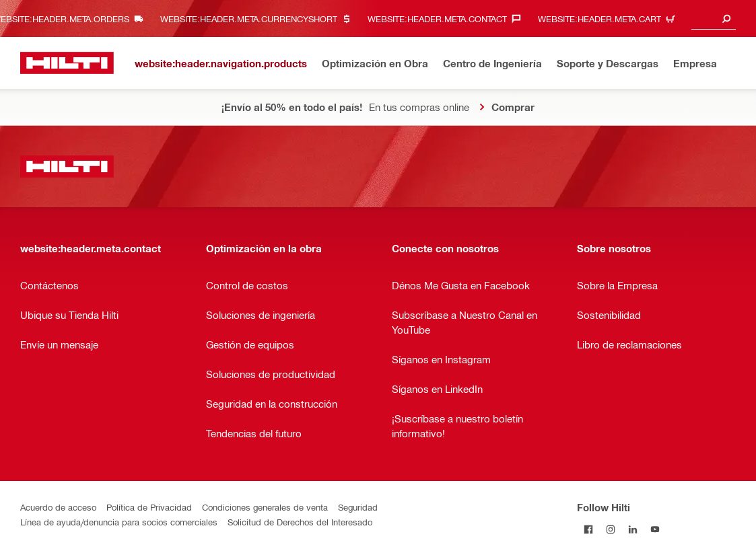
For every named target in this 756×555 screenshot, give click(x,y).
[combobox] (714, 18)
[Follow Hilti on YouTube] (655, 529)
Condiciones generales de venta (265, 507)
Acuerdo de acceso (58, 507)
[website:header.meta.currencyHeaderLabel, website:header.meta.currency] (259, 18)
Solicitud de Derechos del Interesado (300, 522)
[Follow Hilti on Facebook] (588, 529)
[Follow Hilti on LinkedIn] (632, 529)
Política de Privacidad (149, 507)
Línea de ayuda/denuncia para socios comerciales (119, 522)
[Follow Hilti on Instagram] (610, 529)
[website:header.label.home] (67, 63)
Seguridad (358, 507)
